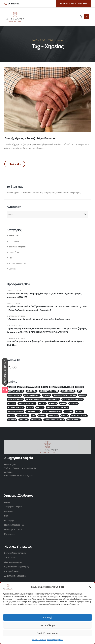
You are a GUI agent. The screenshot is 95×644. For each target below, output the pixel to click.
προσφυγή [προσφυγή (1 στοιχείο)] (12, 420)
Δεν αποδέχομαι (48, 625)
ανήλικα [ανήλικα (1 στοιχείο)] (42, 403)
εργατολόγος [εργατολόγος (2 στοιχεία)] (23, 416)
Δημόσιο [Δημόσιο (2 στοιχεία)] (11, 387)
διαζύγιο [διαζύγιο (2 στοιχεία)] (40, 407)
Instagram (14, 367)
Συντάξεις (13, 269)
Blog (6, 516)
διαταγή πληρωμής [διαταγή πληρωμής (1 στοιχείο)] (15, 412)
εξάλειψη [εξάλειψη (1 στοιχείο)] (68, 412)
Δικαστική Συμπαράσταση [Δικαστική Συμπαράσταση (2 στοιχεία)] (28, 387)
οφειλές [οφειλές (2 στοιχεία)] (42, 416)
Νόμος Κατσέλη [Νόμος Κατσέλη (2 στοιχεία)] (68, 391)
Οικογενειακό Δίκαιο (13, 562)
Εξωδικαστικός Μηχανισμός (16, 567)
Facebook (9, 367)
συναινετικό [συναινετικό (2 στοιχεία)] (36, 420)
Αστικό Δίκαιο (14, 236)
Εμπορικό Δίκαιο (12, 571)
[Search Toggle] (81, 17)
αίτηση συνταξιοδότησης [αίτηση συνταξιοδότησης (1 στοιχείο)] (73, 399)
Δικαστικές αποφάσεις (18, 247)
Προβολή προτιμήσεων (48, 633)
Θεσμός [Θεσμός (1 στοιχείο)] (79, 387)
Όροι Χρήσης (10, 520)
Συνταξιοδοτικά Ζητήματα (15, 553)
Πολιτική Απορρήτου (55, 640)
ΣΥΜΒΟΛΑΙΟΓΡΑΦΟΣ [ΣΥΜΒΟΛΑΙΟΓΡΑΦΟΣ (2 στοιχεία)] (32, 395)
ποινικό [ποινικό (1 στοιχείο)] (65, 416)
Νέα (10, 258)
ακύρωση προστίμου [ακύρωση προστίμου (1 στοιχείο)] (27, 403)
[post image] (47, 100)
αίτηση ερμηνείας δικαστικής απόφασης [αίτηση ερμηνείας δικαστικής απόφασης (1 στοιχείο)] (42, 399)
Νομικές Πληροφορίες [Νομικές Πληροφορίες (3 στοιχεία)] (49, 391)
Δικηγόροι (9, 511)
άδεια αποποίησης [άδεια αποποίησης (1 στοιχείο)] (15, 399)
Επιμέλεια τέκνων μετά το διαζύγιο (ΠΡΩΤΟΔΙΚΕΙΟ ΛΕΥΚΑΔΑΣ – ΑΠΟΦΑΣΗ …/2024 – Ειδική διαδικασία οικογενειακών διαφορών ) (47, 308)
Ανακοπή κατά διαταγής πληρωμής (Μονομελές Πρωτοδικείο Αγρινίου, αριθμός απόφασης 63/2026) (44, 295)
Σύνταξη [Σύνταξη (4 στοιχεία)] (46, 395)
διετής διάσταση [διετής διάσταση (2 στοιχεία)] (33, 412)
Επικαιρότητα (14, 252)
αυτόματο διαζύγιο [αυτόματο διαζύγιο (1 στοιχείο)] (16, 407)
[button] (90, 587)
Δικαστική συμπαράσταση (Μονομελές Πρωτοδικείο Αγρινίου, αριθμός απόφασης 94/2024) (45, 343)
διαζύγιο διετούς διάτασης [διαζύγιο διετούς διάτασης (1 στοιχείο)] (57, 407)
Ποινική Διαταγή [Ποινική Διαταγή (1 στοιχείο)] (14, 395)
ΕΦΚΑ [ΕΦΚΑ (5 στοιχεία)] (44, 387)
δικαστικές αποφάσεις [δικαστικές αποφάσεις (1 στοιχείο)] (52, 412)
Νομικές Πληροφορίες (17, 263)
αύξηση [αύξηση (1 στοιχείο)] (30, 407)
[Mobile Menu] (87, 17)
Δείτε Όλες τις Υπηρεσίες (17, 576)
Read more (15, 164)
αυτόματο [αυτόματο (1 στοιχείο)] (73, 403)
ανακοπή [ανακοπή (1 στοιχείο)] (53, 403)
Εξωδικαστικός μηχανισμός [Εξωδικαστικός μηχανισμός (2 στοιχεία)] (61, 387)
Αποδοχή (48, 617)
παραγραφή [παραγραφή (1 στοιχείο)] (53, 416)
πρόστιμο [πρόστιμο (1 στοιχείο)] (23, 420)
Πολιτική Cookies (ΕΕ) (15, 525)
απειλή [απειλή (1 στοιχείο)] (63, 403)
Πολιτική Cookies (39, 640)
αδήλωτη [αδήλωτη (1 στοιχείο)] (11, 403)
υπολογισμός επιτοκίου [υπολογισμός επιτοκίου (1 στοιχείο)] (54, 420)
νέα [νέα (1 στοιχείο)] (33, 416)
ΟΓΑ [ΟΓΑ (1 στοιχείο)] (79, 391)
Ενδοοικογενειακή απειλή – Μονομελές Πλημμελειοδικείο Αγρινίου (38, 319)
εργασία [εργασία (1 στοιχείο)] (11, 416)
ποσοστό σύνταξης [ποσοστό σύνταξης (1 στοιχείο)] (79, 416)
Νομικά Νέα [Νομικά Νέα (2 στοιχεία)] (31, 391)
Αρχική (7, 502)
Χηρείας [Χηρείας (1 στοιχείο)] (82, 395)
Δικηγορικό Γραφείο (13, 507)
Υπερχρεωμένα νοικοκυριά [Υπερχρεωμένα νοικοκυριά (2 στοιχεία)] (65, 395)
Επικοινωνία (10, 534)
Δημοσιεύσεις (14, 241)
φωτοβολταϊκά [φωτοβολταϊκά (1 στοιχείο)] (73, 420)
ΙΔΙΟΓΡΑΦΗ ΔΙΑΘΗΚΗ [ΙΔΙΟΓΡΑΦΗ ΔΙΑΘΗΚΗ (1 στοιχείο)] (15, 391)
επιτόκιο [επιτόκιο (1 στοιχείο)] (79, 412)
